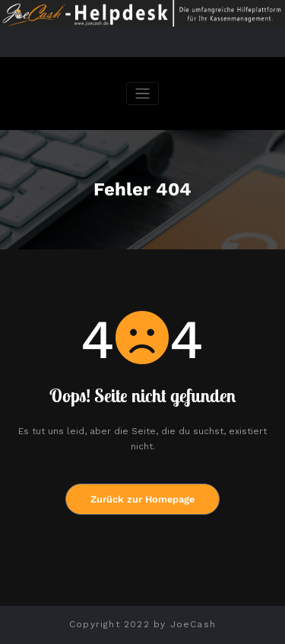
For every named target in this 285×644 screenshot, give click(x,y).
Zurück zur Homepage (142, 499)
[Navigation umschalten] (142, 94)
